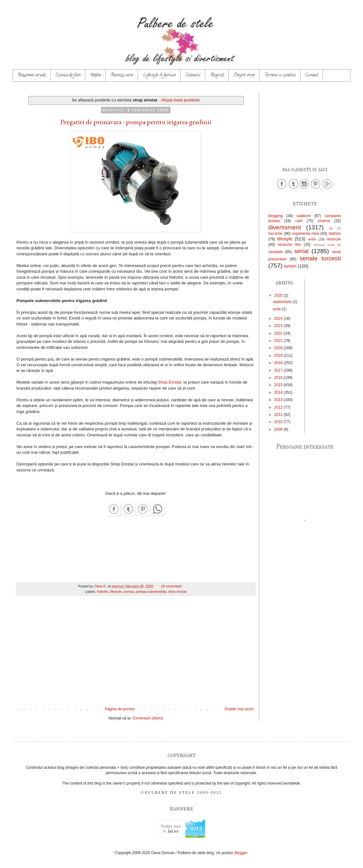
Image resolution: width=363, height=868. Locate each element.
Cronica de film (68, 75)
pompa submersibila (151, 592)
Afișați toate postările (180, 100)
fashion (335, 234)
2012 (279, 407)
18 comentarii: (172, 586)
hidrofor (103, 592)
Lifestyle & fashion (159, 75)
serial (301, 251)
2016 (279, 378)
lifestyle (116, 592)
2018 (279, 363)
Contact (312, 75)
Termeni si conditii (280, 75)
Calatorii (193, 75)
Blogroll (217, 75)
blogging (275, 216)
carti (299, 221)
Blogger (241, 853)
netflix (312, 239)
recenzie (334, 239)
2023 (279, 326)
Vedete (95, 75)
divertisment (285, 227)
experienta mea (306, 234)
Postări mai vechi (239, 709)
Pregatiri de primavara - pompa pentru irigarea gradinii (136, 122)
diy (331, 228)
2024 (279, 319)
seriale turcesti (320, 258)
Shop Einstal (170, 382)
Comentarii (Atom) (148, 718)
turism (290, 266)
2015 (279, 385)
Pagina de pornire (120, 709)
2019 (279, 355)
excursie (275, 234)
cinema (324, 221)
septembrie (283, 302)
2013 (279, 400)
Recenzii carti (122, 75)
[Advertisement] (136, 655)
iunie (277, 309)
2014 (279, 392)
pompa (129, 592)
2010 (279, 422)
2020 (279, 348)
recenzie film (289, 245)
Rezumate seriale (32, 75)
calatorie (303, 216)
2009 (279, 429)
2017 (279, 370)
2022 (279, 333)
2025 (279, 295)
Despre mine (244, 75)
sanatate (276, 252)
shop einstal (177, 592)
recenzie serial (324, 245)
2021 (279, 341)
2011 (279, 415)
